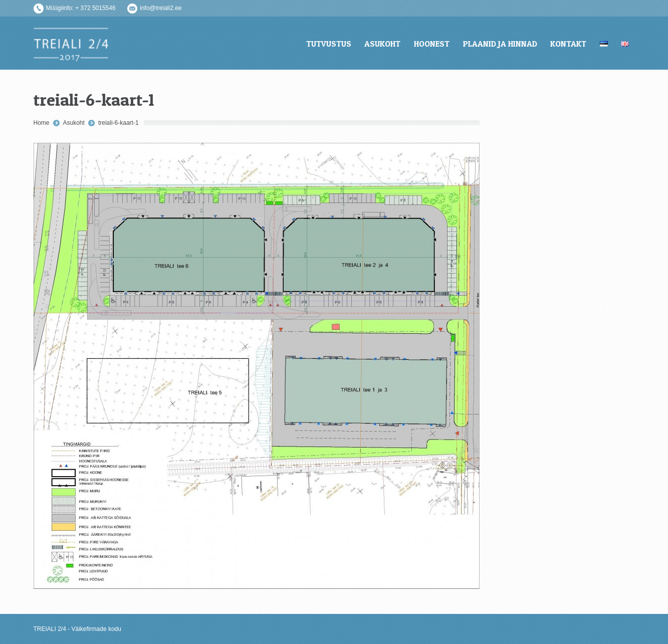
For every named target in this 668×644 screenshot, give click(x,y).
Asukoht (74, 123)
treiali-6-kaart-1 (119, 123)
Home (42, 123)
